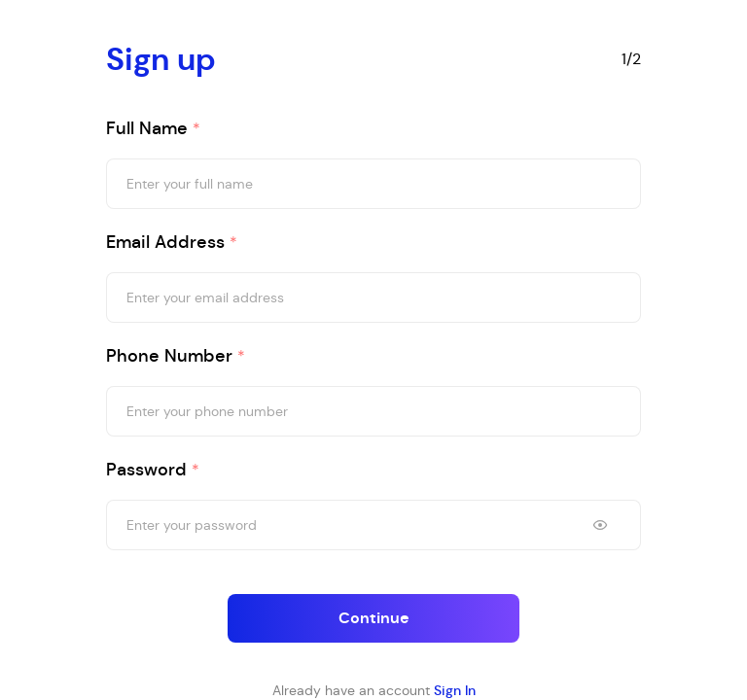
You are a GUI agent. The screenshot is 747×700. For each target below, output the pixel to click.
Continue (374, 618)
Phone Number (176, 356)
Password (153, 470)
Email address (172, 243)
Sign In (455, 690)
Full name (153, 129)
